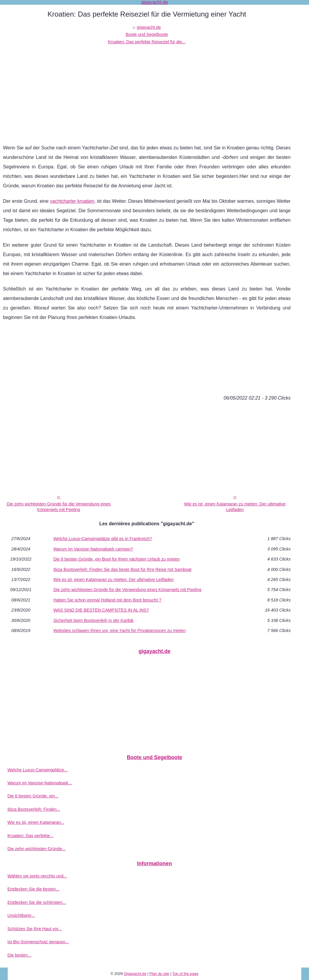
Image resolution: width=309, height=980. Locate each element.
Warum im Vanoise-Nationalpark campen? (93, 549)
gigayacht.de (149, 27)
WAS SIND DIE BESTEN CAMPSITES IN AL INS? (101, 610)
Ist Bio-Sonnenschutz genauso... (38, 942)
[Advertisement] (147, 90)
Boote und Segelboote (147, 34)
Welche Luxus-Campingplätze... (38, 770)
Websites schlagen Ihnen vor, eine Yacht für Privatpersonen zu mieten (120, 631)
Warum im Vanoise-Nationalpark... (40, 783)
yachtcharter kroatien (72, 201)
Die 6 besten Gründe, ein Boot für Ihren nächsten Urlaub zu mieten (117, 559)
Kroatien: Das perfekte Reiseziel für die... (147, 42)
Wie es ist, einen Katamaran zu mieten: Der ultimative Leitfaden (235, 507)
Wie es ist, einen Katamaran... (36, 822)
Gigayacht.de (135, 974)
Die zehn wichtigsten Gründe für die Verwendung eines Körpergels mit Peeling (59, 507)
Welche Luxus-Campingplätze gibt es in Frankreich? (103, 539)
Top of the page (185, 974)
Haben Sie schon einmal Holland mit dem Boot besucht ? (107, 600)
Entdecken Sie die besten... (33, 889)
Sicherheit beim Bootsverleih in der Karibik (93, 620)
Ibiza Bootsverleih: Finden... (34, 809)
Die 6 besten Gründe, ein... (33, 796)
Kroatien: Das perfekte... (30, 836)
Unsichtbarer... (21, 915)
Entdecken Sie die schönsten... (37, 902)
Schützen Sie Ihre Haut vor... (35, 929)
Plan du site (159, 974)
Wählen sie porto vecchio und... (37, 876)
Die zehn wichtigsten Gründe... (36, 849)
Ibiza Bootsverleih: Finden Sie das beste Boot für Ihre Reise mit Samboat (122, 569)
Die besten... (19, 955)
